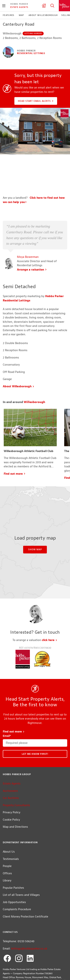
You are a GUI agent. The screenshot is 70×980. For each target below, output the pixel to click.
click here (50, 653)
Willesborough (34, 415)
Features (9, 15)
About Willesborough (43, 15)
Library (7, 893)
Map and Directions (15, 840)
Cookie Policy (11, 832)
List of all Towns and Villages (21, 908)
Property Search (52, 6)
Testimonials (11, 872)
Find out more (15, 486)
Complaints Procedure (17, 922)
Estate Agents (19, 7)
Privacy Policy (12, 825)
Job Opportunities (14, 915)
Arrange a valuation (32, 282)
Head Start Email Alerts (36, 101)
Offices (7, 886)
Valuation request (44, 6)
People (7, 879)
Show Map (35, 562)
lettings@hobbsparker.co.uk (29, 961)
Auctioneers (10, 803)
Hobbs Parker (19, 4)
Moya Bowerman (28, 270)
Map (21, 15)
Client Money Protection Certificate (25, 929)
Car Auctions (11, 811)
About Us (9, 864)
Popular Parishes (13, 900)
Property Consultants (16, 818)
